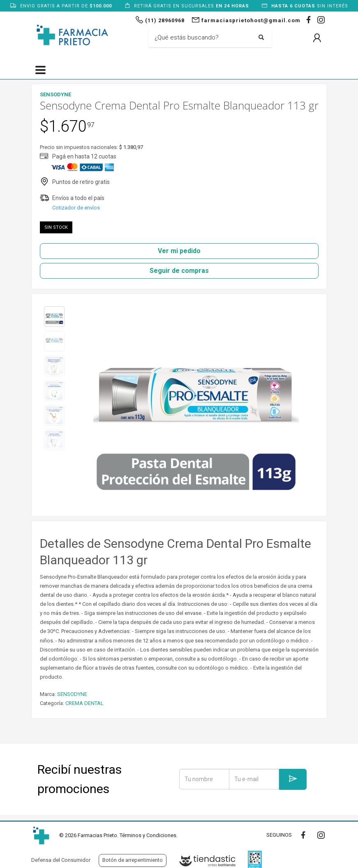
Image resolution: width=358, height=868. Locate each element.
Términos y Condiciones (148, 835)
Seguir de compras (179, 271)
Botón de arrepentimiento (133, 860)
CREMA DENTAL (84, 703)
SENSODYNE (72, 694)
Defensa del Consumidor (61, 860)
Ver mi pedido (179, 251)
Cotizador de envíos (76, 208)
